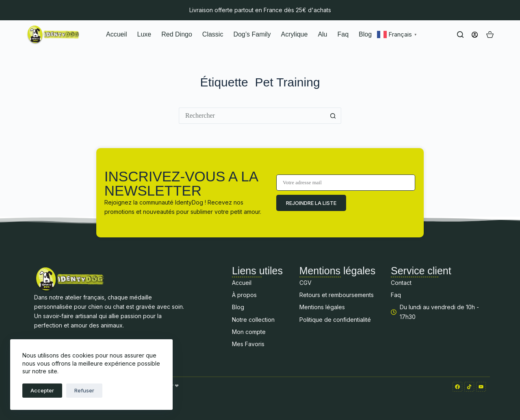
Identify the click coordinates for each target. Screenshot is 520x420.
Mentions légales (322, 307)
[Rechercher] (460, 34)
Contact (401, 283)
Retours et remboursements (337, 295)
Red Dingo (177, 34)
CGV (305, 283)
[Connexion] (475, 35)
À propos (244, 295)
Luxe (144, 34)
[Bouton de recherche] (333, 116)
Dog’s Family (252, 34)
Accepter (42, 390)
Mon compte (249, 332)
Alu (322, 34)
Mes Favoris (248, 344)
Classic (213, 34)
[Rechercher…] (252, 116)
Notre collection (253, 320)
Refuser (84, 390)
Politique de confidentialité (335, 320)
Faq (343, 34)
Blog (365, 34)
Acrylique (295, 34)
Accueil (117, 34)
